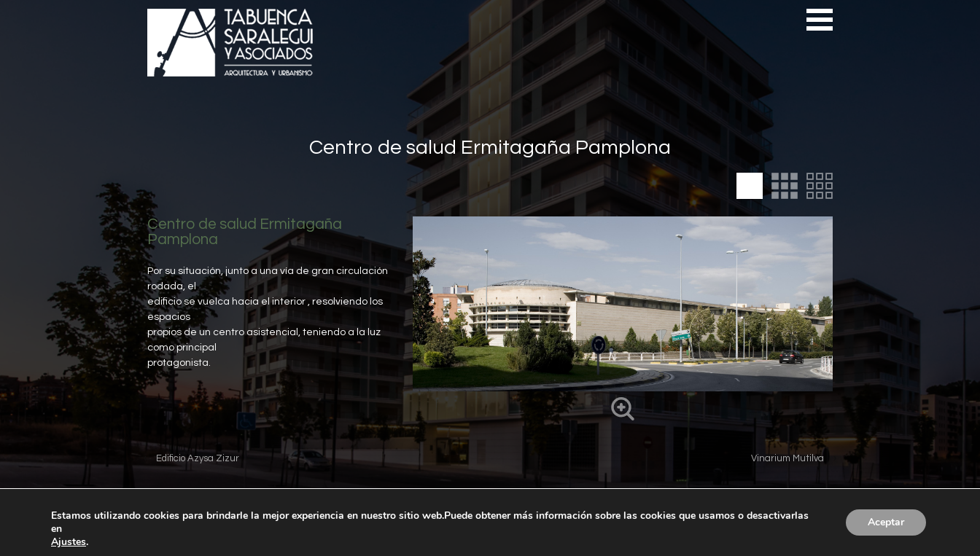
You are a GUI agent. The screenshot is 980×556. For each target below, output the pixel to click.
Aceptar (886, 522)
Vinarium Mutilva (787, 458)
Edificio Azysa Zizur (198, 458)
